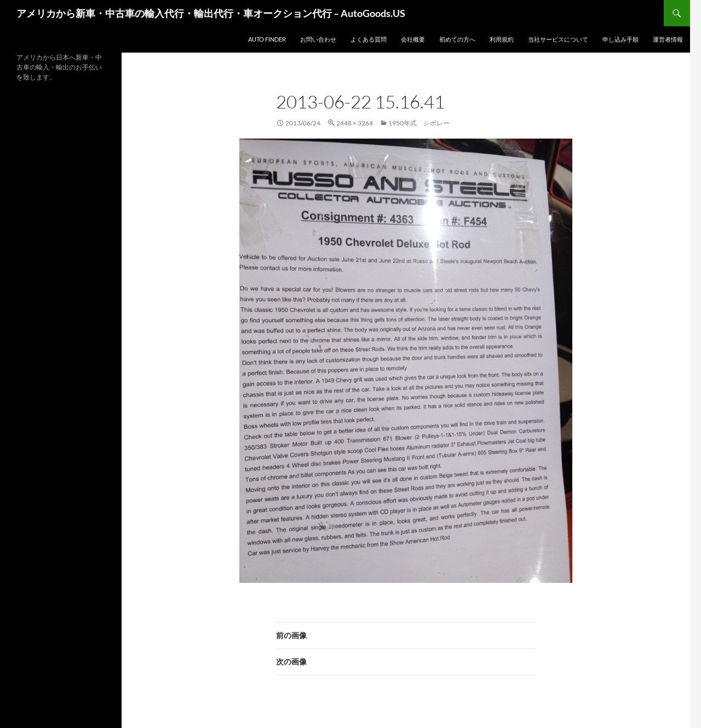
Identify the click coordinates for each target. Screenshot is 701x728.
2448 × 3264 (355, 123)
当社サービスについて (558, 39)
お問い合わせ (318, 39)
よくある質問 (369, 39)
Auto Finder (267, 39)
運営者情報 (668, 39)
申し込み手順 (620, 39)
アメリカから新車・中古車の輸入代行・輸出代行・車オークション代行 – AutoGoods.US (211, 13)
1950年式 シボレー (419, 123)
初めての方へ (457, 39)
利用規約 (502, 39)
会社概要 (413, 39)
